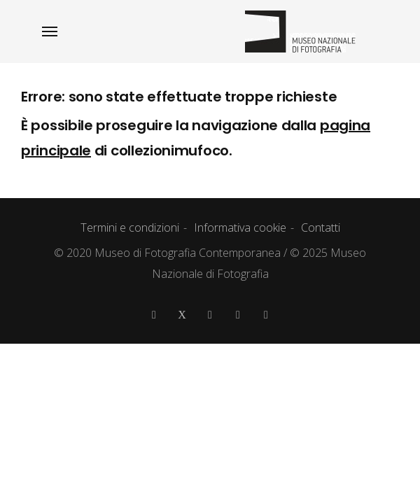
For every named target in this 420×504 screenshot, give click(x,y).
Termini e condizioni (130, 227)
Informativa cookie (240, 227)
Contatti (321, 227)
